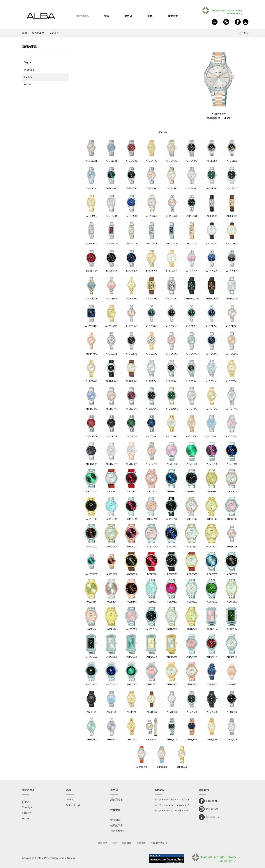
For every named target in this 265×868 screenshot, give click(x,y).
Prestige (29, 70)
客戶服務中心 (118, 831)
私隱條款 (127, 843)
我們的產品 (83, 16)
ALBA (70, 800)
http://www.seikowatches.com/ (173, 800)
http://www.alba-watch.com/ (171, 811)
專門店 (128, 16)
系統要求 (141, 843)
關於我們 (103, 843)
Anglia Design (67, 858)
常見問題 (115, 820)
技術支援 (173, 16)
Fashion (53, 33)
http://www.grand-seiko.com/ (172, 805)
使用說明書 (117, 826)
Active (28, 85)
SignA (28, 62)
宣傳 (150, 16)
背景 (107, 16)
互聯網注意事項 (159, 843)
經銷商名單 (117, 800)
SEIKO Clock (73, 805)
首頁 (25, 33)
